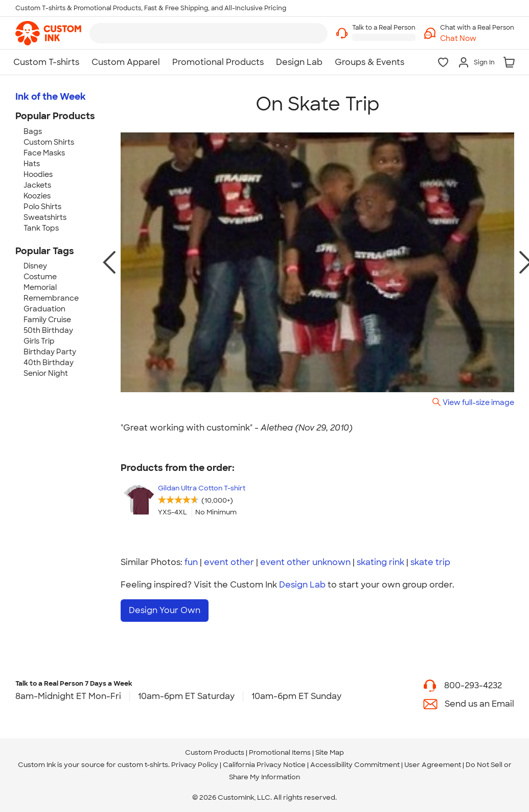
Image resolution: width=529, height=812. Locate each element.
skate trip (430, 562)
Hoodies (38, 174)
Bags (33, 131)
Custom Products (215, 752)
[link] (48, 33)
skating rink (381, 562)
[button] (477, 39)
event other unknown (305, 562)
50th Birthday (48, 330)
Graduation (44, 309)
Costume (40, 277)
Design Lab (302, 585)
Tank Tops (41, 228)
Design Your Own (165, 610)
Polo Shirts (42, 207)
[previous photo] (109, 262)
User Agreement (433, 765)
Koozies (37, 196)
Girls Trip (39, 341)
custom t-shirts (143, 765)
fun (191, 562)
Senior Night (46, 373)
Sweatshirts (45, 217)
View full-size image (478, 402)
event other (229, 562)
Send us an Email (479, 703)
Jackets (37, 185)
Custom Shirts (49, 142)
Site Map (330, 752)
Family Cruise (47, 320)
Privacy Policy (195, 765)
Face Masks (44, 153)
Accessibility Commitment (355, 765)
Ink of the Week (51, 97)
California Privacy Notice (264, 765)
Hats (32, 164)
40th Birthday (49, 363)
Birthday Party (50, 352)
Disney (35, 266)
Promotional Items (280, 752)
